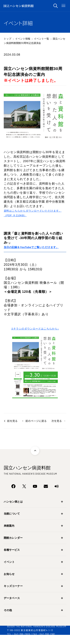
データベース (12, 606)
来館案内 (9, 534)
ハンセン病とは (13, 510)
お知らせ (9, 582)
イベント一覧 (41, 39)
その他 (8, 618)
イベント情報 (23, 39)
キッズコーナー (13, 594)
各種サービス (12, 558)
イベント (9, 570)
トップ (8, 39)
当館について (12, 522)
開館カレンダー (13, 546)
